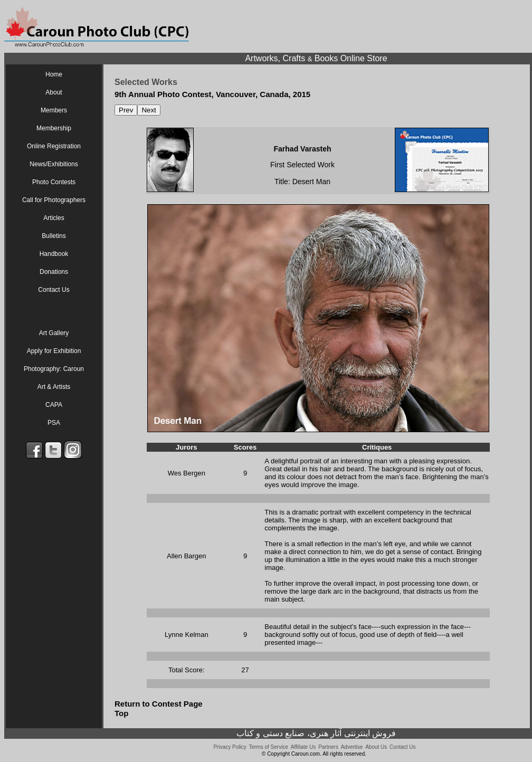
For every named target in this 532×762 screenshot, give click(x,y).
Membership (54, 128)
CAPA (54, 405)
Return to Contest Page (159, 704)
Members (54, 110)
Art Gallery (54, 333)
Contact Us (54, 290)
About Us (376, 747)
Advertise (352, 747)
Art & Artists (54, 387)
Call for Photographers (54, 200)
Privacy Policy (230, 747)
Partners (328, 747)
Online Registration (54, 146)
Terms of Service (268, 747)
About (54, 92)
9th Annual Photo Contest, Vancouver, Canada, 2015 (212, 94)
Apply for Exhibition (54, 351)
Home (54, 74)
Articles (54, 218)
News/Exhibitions (54, 164)
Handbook (54, 254)
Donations (54, 272)
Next (149, 110)
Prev (126, 110)
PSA (54, 423)
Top (121, 713)
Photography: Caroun (54, 369)
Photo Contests (54, 182)
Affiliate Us (303, 747)
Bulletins (54, 236)
